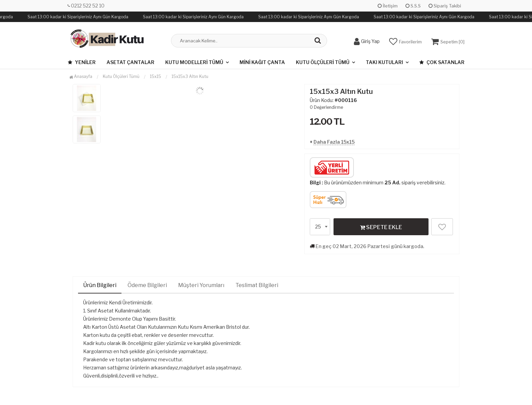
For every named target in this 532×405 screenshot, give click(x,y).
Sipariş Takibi (445, 6)
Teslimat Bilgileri (257, 285)
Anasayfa (81, 76)
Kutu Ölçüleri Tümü (323, 62)
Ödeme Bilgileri (147, 285)
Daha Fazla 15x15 (334, 142)
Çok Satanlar (442, 62)
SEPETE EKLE (381, 227)
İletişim (388, 6)
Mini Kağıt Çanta (262, 62)
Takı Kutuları (384, 62)
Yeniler (82, 62)
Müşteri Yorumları (201, 285)
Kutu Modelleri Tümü (194, 62)
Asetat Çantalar (130, 62)
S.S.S (413, 6)
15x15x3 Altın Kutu (190, 76)
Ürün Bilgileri (100, 285)
